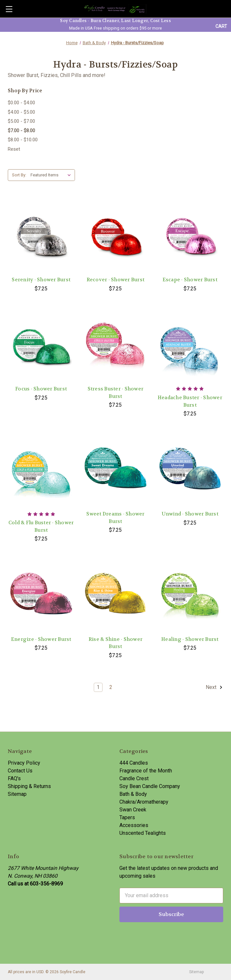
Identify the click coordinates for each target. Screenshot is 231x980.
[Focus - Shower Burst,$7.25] (41, 345)
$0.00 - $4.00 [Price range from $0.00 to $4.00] (21, 103)
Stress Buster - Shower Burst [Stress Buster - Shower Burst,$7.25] (116, 393)
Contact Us (20, 771)
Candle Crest (134, 778)
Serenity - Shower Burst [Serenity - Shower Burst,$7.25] (41, 280)
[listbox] (52, 175)
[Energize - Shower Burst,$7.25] (41, 595)
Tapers (127, 817)
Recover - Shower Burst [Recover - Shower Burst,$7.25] (116, 280)
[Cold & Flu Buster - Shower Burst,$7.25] (41, 470)
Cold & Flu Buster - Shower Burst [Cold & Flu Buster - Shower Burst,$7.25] (41, 526)
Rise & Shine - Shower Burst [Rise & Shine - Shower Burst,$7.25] (115, 643)
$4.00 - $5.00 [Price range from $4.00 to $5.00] (21, 112)
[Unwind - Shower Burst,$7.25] (190, 470)
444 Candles (134, 763)
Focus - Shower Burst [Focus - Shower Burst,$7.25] (41, 389)
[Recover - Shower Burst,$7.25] (115, 236)
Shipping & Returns (29, 786)
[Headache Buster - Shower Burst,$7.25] (190, 345)
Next (214, 687)
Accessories (134, 825)
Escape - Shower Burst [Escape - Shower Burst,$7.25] (190, 280)
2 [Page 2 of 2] (111, 687)
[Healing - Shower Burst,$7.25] (190, 595)
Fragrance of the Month (146, 771)
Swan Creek (133, 810)
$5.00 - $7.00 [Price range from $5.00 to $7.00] (21, 121)
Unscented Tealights (143, 833)
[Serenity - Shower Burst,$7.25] (41, 236)
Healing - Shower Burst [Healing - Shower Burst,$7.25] (190, 639)
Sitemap (17, 794)
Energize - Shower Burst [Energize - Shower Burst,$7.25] (41, 639)
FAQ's (14, 778)
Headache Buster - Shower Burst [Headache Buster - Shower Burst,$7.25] (190, 401)
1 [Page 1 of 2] (98, 687)
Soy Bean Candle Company (150, 786)
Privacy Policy (24, 763)
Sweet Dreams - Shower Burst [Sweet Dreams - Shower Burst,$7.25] (115, 518)
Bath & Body (133, 794)
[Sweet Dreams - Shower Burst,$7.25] (115, 470)
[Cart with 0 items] (221, 26)
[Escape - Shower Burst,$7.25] (190, 236)
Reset (14, 149)
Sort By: (19, 175)
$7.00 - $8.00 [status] (21, 131)
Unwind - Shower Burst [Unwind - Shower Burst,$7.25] (190, 514)
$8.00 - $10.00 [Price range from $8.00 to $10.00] (23, 140)
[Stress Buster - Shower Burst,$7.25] (115, 345)
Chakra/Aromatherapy (144, 802)
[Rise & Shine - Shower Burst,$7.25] (115, 595)
